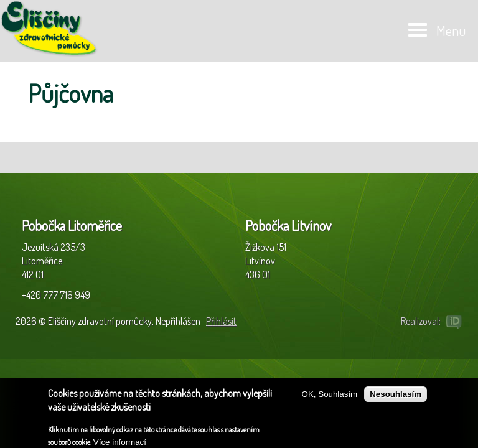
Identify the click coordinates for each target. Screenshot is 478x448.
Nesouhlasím (396, 398)
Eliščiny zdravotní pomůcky (50, 29)
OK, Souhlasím (330, 398)
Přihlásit (221, 321)
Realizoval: (421, 321)
